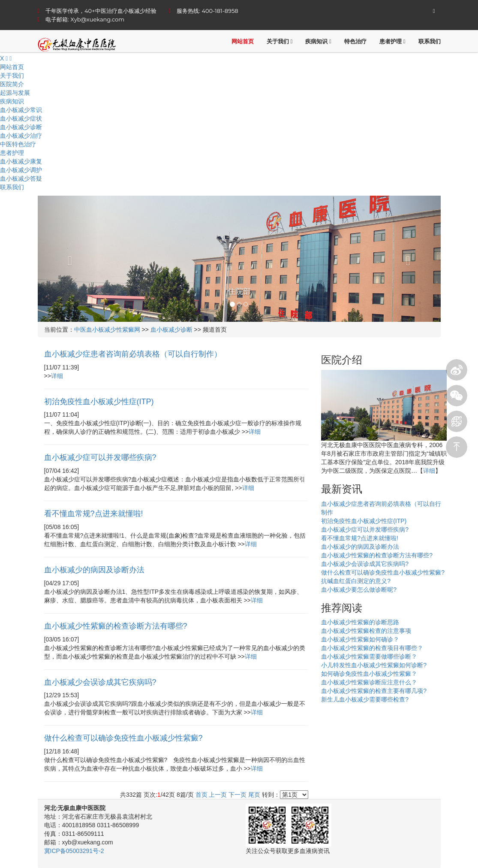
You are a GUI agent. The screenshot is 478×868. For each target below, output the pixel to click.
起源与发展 (15, 93)
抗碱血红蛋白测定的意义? (356, 581)
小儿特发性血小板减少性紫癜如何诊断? (374, 665)
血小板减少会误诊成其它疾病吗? (365, 564)
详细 (57, 376)
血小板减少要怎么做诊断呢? (359, 590)
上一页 (218, 795)
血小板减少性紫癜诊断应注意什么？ (369, 682)
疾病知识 (318, 41)
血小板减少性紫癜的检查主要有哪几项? (374, 691)
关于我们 (280, 41)
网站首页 (243, 41)
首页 (201, 795)
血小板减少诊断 (21, 127)
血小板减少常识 (21, 110)
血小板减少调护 (21, 170)
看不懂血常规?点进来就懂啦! (360, 538)
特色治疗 (355, 41)
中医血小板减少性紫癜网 (107, 330)
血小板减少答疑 (21, 178)
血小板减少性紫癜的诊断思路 (360, 622)
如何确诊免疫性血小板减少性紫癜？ (369, 674)
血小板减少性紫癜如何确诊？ (360, 639)
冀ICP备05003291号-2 (74, 851)
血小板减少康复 (21, 161)
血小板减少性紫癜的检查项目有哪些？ (372, 648)
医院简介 (12, 84)
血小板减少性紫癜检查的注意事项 (366, 631)
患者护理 (392, 41)
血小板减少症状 (21, 118)
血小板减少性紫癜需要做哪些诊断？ (369, 656)
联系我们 (430, 41)
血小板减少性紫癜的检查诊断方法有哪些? (377, 555)
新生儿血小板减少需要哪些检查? (365, 699)
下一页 (237, 795)
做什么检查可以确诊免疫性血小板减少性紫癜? (383, 572)
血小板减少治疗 (21, 136)
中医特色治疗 (18, 144)
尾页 (254, 795)
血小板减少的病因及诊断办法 (360, 547)
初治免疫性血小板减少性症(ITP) (364, 521)
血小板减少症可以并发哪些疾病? (365, 529)
